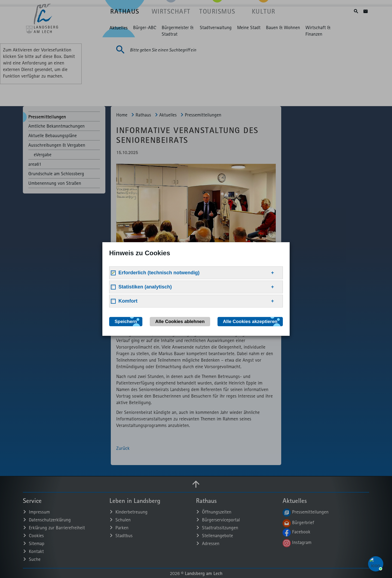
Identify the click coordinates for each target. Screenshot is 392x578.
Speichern (126, 322)
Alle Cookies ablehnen (180, 322)
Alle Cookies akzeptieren (250, 322)
